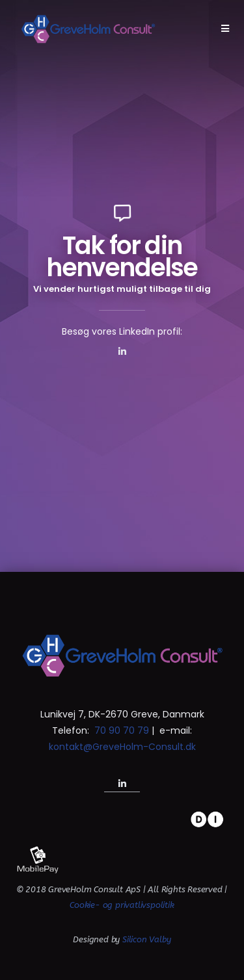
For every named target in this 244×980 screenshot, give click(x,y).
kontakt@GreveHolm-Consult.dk (122, 747)
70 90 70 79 (120, 730)
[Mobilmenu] (225, 29)
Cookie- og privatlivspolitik (122, 905)
